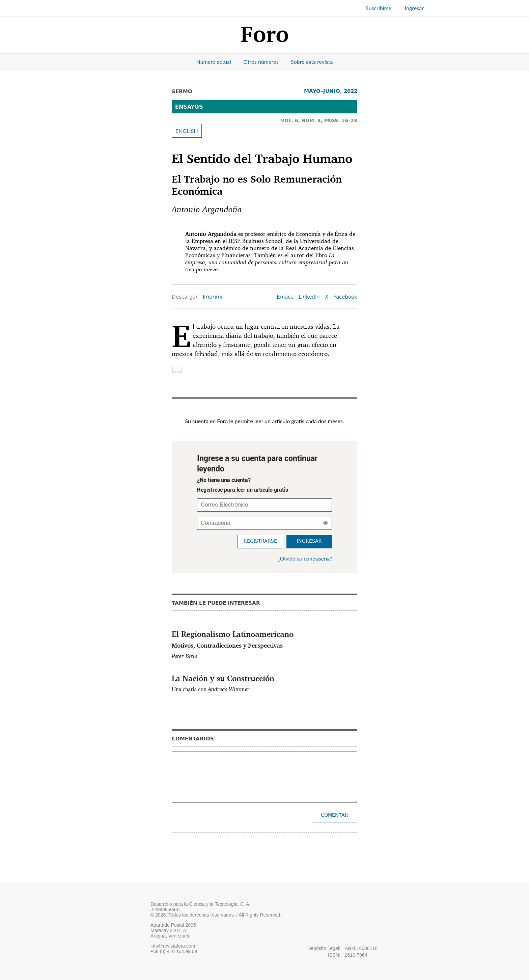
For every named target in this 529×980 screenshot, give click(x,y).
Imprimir (214, 297)
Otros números (261, 62)
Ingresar (414, 8)
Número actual (214, 62)
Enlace (285, 297)
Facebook (345, 297)
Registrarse (260, 541)
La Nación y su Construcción (223, 678)
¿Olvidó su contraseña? (305, 558)
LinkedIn (309, 297)
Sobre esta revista (312, 62)
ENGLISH (187, 131)
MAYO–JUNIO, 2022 (331, 91)
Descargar (185, 297)
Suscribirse (379, 8)
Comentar (335, 815)
